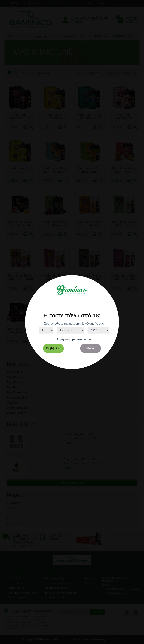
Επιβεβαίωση (54, 348)
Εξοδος (91, 348)
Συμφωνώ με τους (70, 339)
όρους (88, 339)
